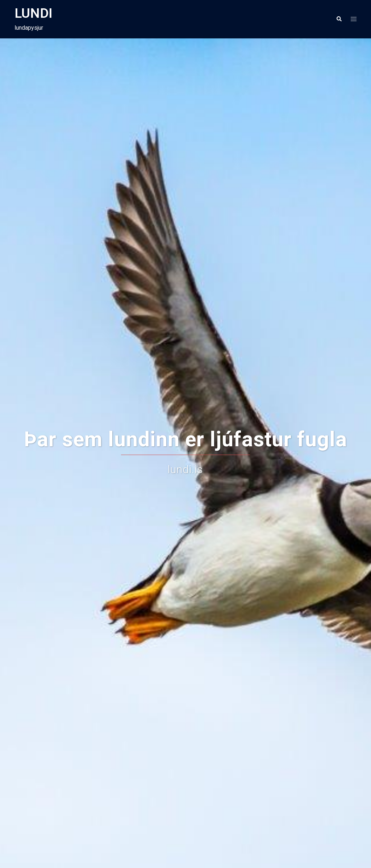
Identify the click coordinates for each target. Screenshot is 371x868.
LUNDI (34, 13)
